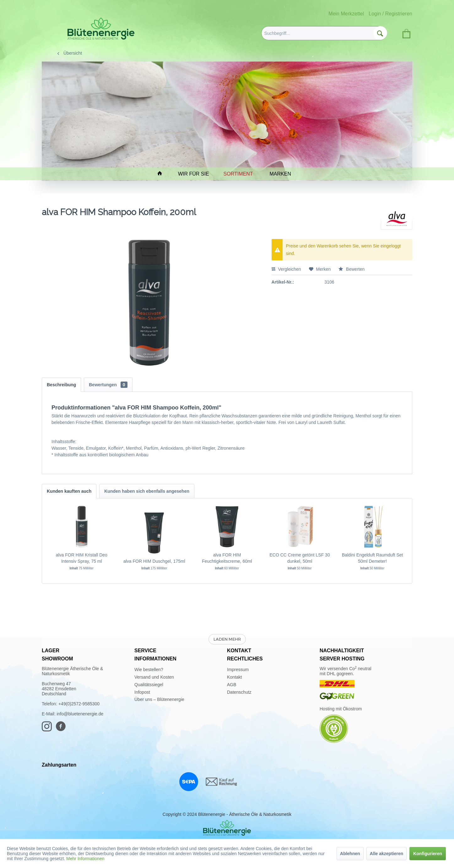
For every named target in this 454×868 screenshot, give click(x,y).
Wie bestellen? (149, 670)
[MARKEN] (282, 174)
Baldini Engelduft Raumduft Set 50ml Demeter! (373, 558)
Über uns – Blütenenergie (159, 699)
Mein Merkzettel (346, 14)
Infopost (142, 692)
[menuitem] (324, 33)
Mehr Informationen (85, 859)
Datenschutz (239, 692)
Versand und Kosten (154, 677)
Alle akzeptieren (387, 854)
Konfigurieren (428, 854)
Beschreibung (61, 385)
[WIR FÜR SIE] (196, 174)
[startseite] (163, 174)
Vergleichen (286, 269)
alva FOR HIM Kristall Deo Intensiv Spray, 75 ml (82, 558)
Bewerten (351, 269)
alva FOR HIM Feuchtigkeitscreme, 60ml (227, 558)
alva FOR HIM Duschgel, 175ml (154, 561)
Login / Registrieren (390, 14)
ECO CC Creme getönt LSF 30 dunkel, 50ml (300, 558)
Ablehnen (350, 854)
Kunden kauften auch (69, 491)
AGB (232, 685)
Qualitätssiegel (149, 685)
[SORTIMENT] (241, 174)
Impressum (238, 670)
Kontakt (234, 677)
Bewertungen (108, 385)
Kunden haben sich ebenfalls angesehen (147, 491)
